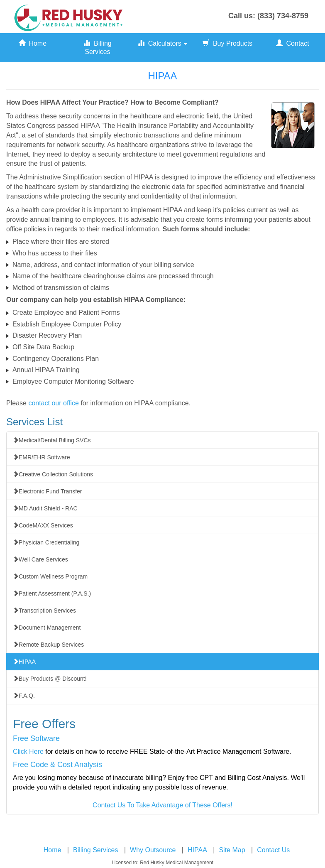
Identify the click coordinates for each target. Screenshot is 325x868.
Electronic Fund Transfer (48, 491)
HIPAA (24, 662)
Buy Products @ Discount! (50, 679)
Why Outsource (153, 850)
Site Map (232, 850)
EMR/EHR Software (42, 457)
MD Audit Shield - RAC (45, 508)
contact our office (54, 403)
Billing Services (98, 48)
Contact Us (273, 850)
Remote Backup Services (48, 645)
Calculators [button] (162, 43)
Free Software (36, 738)
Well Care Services (40, 559)
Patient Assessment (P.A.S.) (52, 593)
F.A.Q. (24, 696)
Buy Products (227, 43)
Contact (293, 43)
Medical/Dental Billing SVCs (52, 440)
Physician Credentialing (46, 542)
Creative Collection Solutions (53, 474)
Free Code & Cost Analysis (57, 765)
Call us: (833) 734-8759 (268, 16)
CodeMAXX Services (43, 525)
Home (33, 43)
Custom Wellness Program (50, 576)
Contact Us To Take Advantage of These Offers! (162, 805)
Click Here (28, 752)
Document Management (47, 628)
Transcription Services (44, 611)
